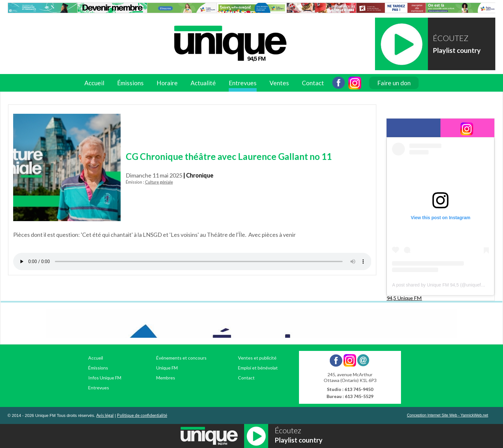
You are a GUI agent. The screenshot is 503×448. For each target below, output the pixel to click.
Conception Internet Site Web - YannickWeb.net (447, 415)
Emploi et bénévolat (258, 368)
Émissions (130, 83)
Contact (313, 83)
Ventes (279, 83)
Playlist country (457, 50)
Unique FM (167, 368)
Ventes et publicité (257, 358)
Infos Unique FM (105, 378)
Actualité (203, 83)
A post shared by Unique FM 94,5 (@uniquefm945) (443, 285)
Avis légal (105, 415)
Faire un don (394, 83)
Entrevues (243, 83)
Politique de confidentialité (142, 415)
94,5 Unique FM (404, 298)
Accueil (94, 83)
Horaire (167, 83)
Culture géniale (159, 182)
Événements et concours (181, 358)
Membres (166, 378)
